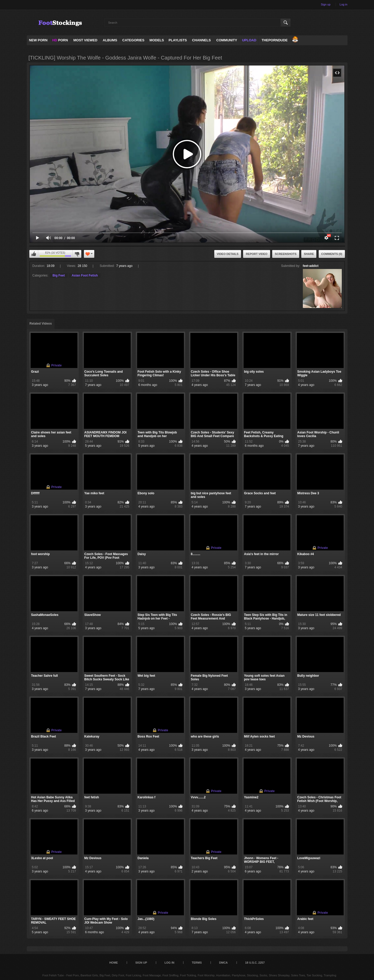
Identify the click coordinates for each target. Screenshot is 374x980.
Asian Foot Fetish (85, 275)
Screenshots (286, 254)
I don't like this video (77, 254)
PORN (60, 40)
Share (309, 254)
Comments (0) (332, 254)
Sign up (326, 4)
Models (157, 40)
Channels (201, 40)
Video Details (228, 254)
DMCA (223, 963)
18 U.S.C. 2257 (255, 963)
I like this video (34, 254)
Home (114, 963)
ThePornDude (275, 40)
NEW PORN (38, 40)
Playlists (178, 40)
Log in (344, 4)
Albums (110, 40)
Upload (249, 40)
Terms (197, 963)
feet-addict (311, 266)
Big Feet (59, 275)
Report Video (256, 254)
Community (227, 40)
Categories (133, 40)
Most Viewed (85, 40)
